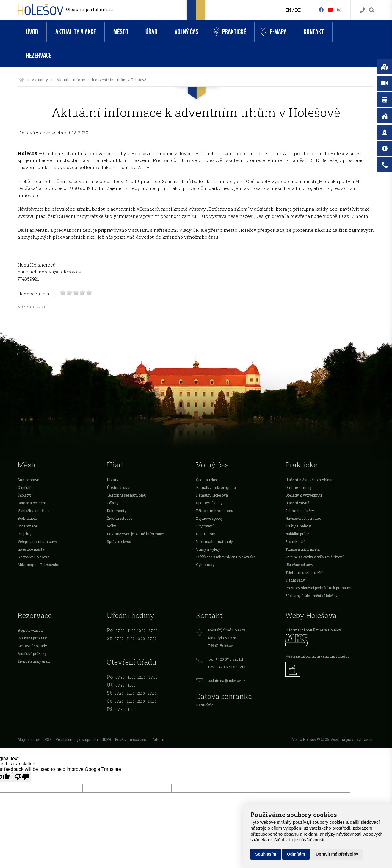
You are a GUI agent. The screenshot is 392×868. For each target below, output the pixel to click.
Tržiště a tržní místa (302, 549)
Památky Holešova (212, 495)
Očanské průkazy (32, 638)
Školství (24, 495)
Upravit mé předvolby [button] (337, 854)
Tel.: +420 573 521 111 (226, 659)
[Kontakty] (362, 10)
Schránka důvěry (300, 511)
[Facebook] (321, 10)
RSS (48, 739)
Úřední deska (118, 487)
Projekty (25, 534)
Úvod (32, 32)
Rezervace (39, 55)
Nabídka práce (297, 534)
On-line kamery (298, 487)
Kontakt (314, 32)
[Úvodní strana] (22, 80)
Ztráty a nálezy (298, 526)
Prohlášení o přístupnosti (77, 739)
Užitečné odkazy (299, 565)
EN (288, 10)
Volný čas (186, 32)
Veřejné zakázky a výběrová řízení (314, 557)
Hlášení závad (297, 503)
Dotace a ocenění (32, 503)
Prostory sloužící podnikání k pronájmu (319, 588)
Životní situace (119, 518)
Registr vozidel (30, 630)
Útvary (113, 480)
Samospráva (28, 480)
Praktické (230, 32)
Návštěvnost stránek (303, 518)
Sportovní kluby (209, 503)
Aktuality (40, 80)
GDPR (106, 739)
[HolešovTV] (330, 10)
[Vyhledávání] (372, 10)
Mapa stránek (29, 739)
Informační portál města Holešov (313, 630)
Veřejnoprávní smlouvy (37, 541)
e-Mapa (274, 32)
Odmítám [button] (296, 854)
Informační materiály (214, 541)
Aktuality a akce (76, 32)
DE (298, 10)
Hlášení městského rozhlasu (309, 480)
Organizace (27, 526)
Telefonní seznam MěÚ (127, 495)
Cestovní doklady (32, 646)
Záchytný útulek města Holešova (312, 596)
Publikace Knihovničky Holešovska (226, 557)
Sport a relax (207, 480)
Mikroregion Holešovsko (38, 565)
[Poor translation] (22, 777)
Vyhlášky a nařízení (35, 511)
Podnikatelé (28, 518)
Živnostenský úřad (34, 661)
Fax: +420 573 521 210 (227, 667)
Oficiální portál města (89, 9)
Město (121, 32)
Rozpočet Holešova (33, 557)
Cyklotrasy (205, 565)
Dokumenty (117, 511)
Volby (111, 526)
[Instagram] (339, 10)
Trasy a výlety (208, 549)
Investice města (31, 549)
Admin (158, 739)
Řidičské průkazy (32, 653)
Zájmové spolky (209, 518)
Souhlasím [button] (266, 854)
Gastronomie (207, 534)
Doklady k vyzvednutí (304, 495)
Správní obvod (119, 541)
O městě (24, 487)
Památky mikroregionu (216, 487)
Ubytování (205, 526)
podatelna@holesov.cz (227, 680)
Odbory (113, 503)
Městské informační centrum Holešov (317, 656)
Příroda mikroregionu (215, 511)
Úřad (151, 32)
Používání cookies (130, 739)
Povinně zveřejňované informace (135, 534)
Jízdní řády (295, 580)
